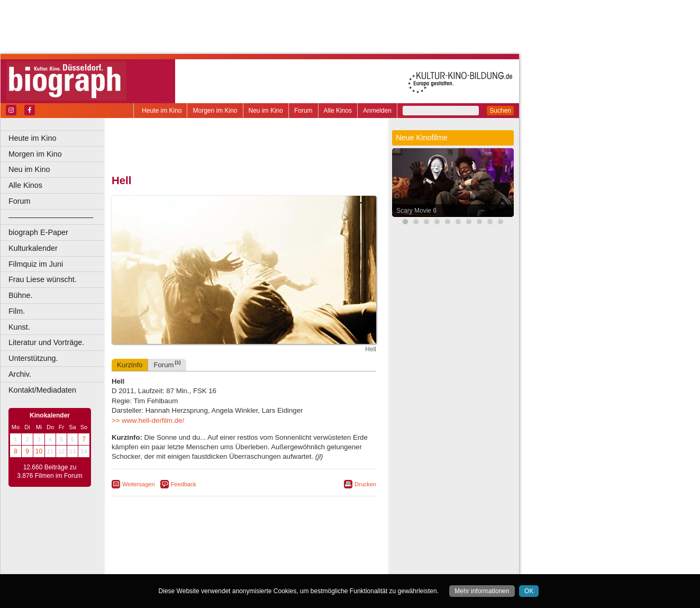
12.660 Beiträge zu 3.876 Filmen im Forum (49, 471)
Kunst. (19, 327)
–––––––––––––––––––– (51, 217)
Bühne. (21, 295)
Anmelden (377, 111)
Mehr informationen (482, 591)
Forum (303, 111)
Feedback (184, 484)
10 (39, 451)
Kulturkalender (33, 248)
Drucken (365, 484)
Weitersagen (139, 484)
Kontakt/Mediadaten (42, 390)
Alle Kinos (338, 111)
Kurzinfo (130, 365)
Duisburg (322, 566)
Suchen (500, 111)
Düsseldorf (291, 566)
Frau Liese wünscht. (43, 279)
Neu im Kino (266, 111)
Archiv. (20, 374)
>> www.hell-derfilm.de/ (148, 420)
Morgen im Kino (215, 111)
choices (188, 557)
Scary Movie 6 (416, 211)
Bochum (163, 566)
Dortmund (258, 566)
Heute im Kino (162, 111)
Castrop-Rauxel (218, 566)
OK (529, 591)
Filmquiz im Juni (36, 264)
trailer (244, 557)
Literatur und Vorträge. (46, 342)
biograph (159, 557)
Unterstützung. (33, 358)
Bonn (186, 566)
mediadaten (326, 548)
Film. (17, 311)
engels (212, 557)
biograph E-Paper (38, 232)
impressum (249, 548)
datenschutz (287, 548)
